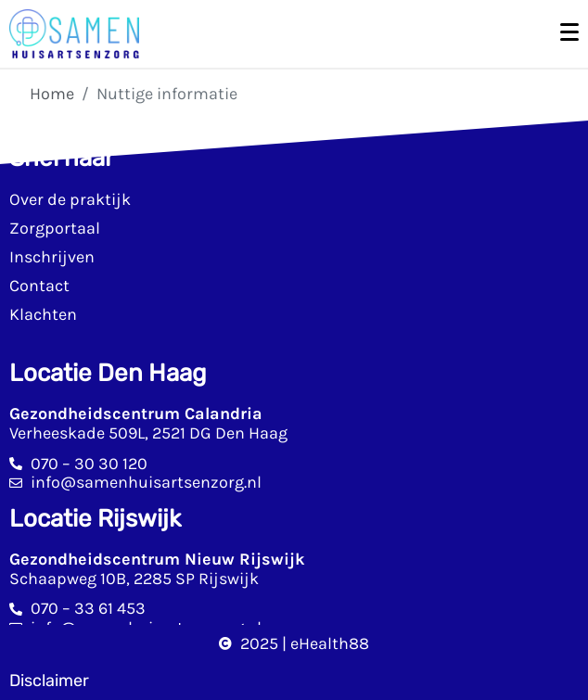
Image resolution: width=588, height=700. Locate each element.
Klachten (43, 314)
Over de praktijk (70, 199)
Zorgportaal (55, 228)
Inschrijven (52, 257)
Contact (39, 286)
